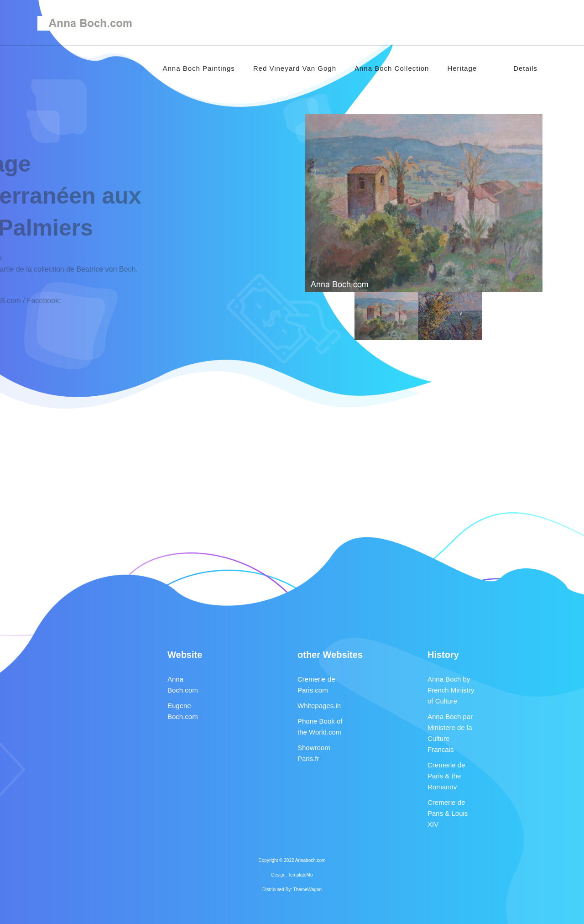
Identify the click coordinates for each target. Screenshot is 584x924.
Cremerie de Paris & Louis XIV (448, 813)
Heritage (462, 68)
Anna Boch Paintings (199, 68)
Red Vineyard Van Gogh (295, 68)
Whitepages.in (319, 706)
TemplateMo (300, 875)
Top (138, 68)
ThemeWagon (308, 890)
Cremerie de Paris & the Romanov (446, 776)
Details (525, 68)
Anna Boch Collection (392, 68)
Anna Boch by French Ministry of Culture (451, 690)
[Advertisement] (292, 429)
